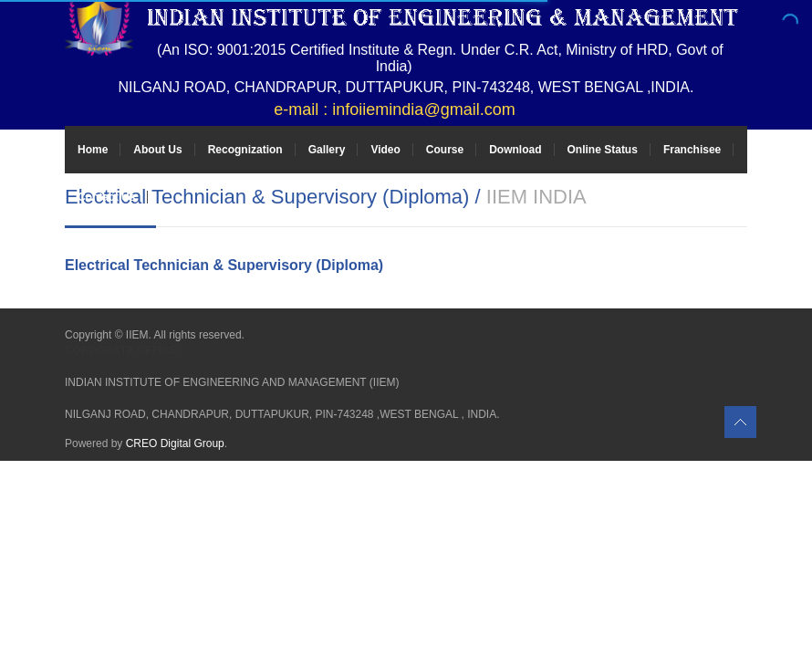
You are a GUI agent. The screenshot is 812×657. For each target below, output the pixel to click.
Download (515, 150)
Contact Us (106, 197)
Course (445, 150)
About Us (157, 150)
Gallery (327, 150)
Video (385, 150)
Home (93, 150)
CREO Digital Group (175, 443)
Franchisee (692, 150)
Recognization (245, 150)
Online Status (603, 150)
